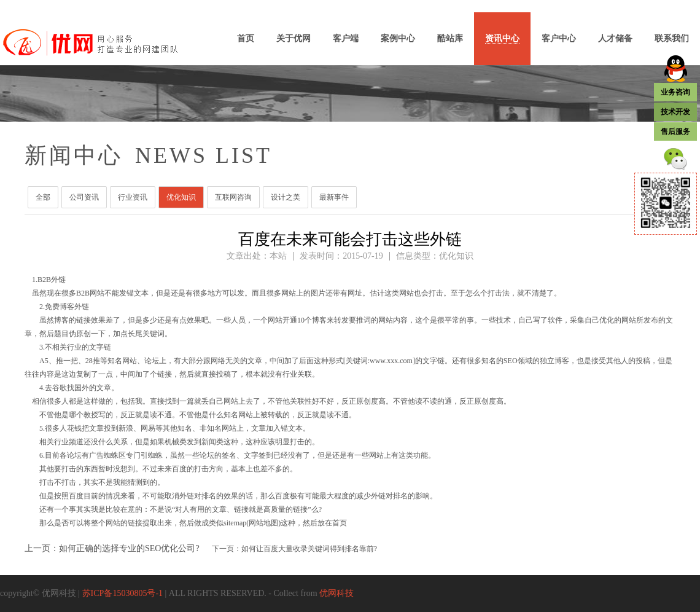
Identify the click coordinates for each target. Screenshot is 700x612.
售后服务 (675, 131)
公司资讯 (84, 197)
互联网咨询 (233, 197)
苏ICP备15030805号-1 (122, 593)
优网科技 (336, 593)
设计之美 (286, 197)
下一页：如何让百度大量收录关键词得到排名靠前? (294, 549)
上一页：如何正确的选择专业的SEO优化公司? (112, 548)
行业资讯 (133, 197)
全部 (43, 197)
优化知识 (181, 197)
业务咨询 (675, 92)
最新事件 (334, 197)
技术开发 (675, 112)
